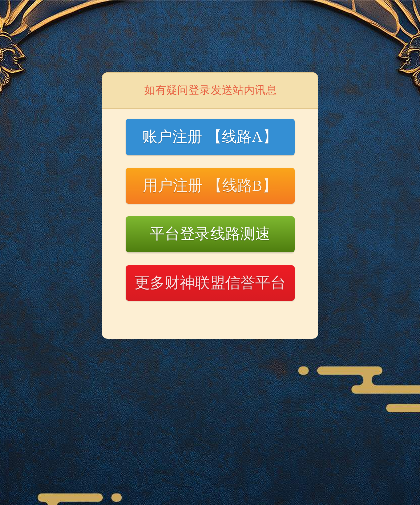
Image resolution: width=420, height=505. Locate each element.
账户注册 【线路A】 (210, 136)
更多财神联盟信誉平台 (210, 282)
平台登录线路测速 (210, 234)
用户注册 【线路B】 (210, 185)
